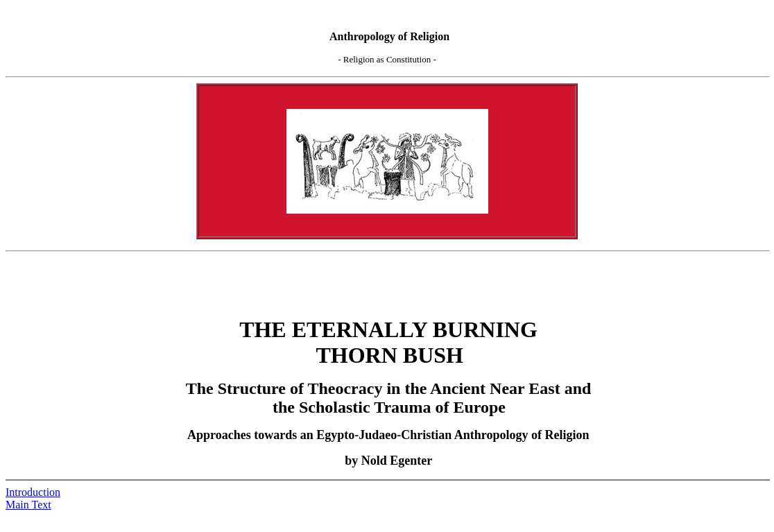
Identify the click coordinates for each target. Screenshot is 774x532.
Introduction (33, 492)
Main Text (28, 505)
